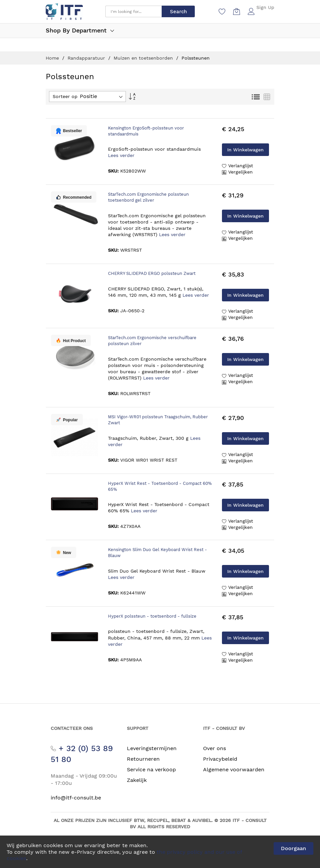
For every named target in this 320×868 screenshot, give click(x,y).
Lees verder (121, 155)
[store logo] (64, 12)
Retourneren (143, 759)
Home (53, 58)
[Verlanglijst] (222, 12)
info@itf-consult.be (76, 798)
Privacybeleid (220, 759)
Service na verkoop (151, 769)
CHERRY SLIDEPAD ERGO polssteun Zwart (152, 273)
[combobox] (133, 11)
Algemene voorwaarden (234, 769)
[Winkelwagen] (237, 12)
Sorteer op (65, 96)
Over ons (214, 748)
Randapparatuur (87, 58)
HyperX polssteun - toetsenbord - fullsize (152, 616)
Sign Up (265, 7)
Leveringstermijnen (152, 748)
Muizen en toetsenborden (144, 58)
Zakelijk (137, 780)
